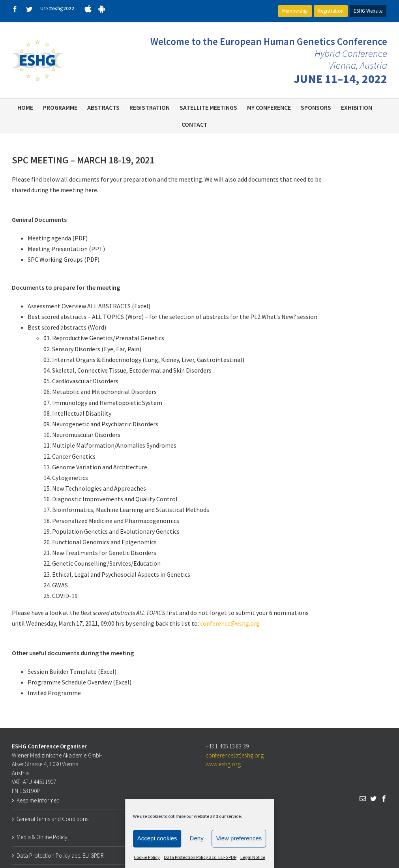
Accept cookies (157, 838)
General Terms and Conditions (52, 819)
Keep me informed (38, 800)
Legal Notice (253, 857)
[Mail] (363, 799)
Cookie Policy (147, 857)
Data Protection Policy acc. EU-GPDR (200, 857)
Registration (331, 11)
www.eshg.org (223, 764)
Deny (197, 838)
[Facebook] (384, 799)
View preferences (239, 838)
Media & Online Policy (42, 837)
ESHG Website (368, 11)
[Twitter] (373, 799)
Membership (295, 11)
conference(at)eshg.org (235, 755)
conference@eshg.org (230, 623)
